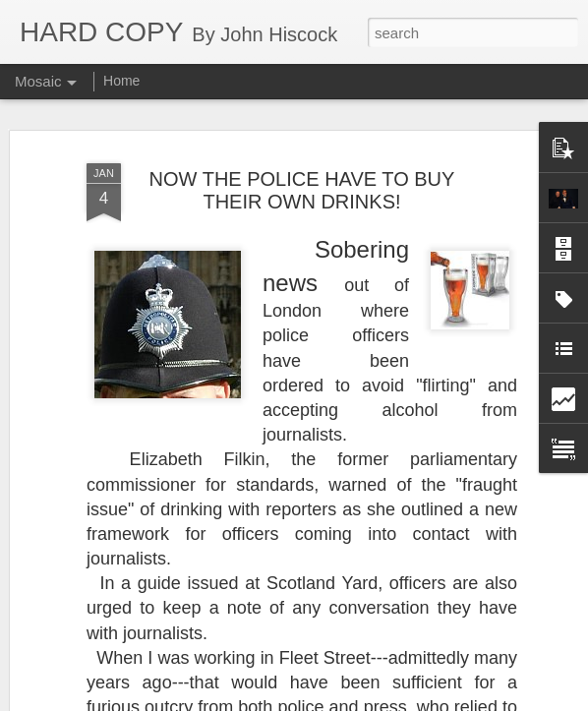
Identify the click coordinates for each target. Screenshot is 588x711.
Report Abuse (413, 700)
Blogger (355, 700)
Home (121, 81)
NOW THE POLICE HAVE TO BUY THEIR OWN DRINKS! (302, 170)
